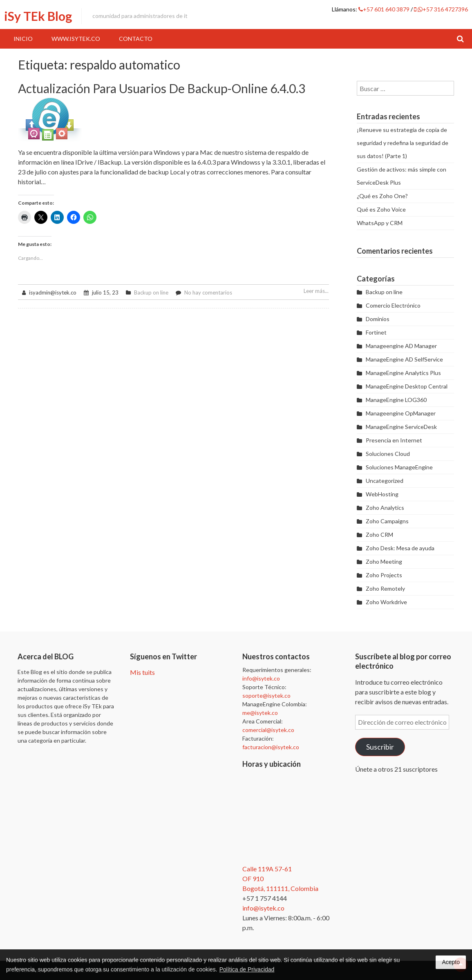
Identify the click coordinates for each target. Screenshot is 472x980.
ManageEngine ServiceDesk (401, 427)
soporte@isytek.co (266, 695)
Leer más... (316, 291)
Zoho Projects (384, 575)
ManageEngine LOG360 (396, 400)
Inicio (23, 39)
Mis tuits (142, 672)
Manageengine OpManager (401, 413)
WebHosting (382, 494)
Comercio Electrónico (393, 305)
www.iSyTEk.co (76, 39)
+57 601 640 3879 (385, 9)
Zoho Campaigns (387, 521)
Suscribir (380, 747)
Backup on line (151, 292)
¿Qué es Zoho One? (382, 196)
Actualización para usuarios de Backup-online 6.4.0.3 (162, 88)
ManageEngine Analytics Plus (403, 373)
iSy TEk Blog (38, 16)
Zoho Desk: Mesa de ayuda (400, 548)
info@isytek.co (261, 678)
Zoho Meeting (384, 561)
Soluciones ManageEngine (399, 467)
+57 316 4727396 (441, 9)
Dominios (378, 319)
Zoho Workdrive (386, 602)
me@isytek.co (260, 713)
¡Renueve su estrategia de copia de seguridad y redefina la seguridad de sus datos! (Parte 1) (403, 143)
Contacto (136, 39)
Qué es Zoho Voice (381, 209)
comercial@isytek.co (268, 730)
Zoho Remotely (385, 588)
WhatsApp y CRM (380, 223)
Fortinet (376, 332)
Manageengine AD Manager (401, 346)
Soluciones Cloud (388, 454)
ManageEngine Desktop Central (407, 386)
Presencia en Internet (394, 440)
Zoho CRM (379, 535)
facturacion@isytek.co (271, 747)
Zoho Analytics (385, 508)
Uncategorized (385, 481)
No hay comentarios (208, 292)
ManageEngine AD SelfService (404, 359)
